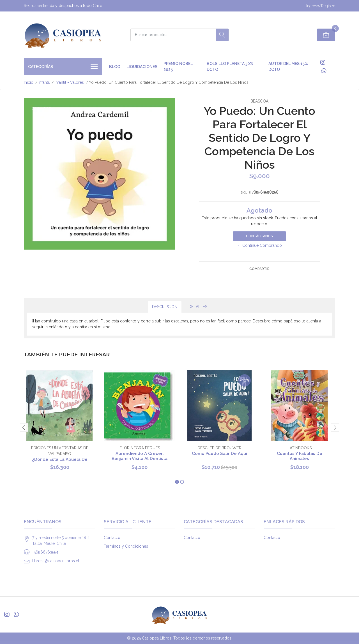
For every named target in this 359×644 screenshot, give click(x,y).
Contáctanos (259, 236)
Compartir (259, 269)
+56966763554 (45, 552)
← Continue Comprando (260, 245)
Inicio (29, 82)
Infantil (44, 82)
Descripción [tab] (165, 307)
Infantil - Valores (69, 82)
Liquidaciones (142, 67)
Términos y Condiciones (126, 546)
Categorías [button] (63, 67)
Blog (115, 67)
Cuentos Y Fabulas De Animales (300, 456)
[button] (177, 482)
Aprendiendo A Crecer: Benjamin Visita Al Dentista (140, 456)
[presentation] (24, 427)
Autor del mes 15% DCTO (288, 67)
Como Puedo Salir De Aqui (219, 454)
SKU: (244, 192)
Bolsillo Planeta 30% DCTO (230, 67)
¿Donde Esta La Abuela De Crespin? (60, 462)
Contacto (112, 538)
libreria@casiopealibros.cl (56, 561)
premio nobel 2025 (178, 67)
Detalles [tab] (198, 307)
